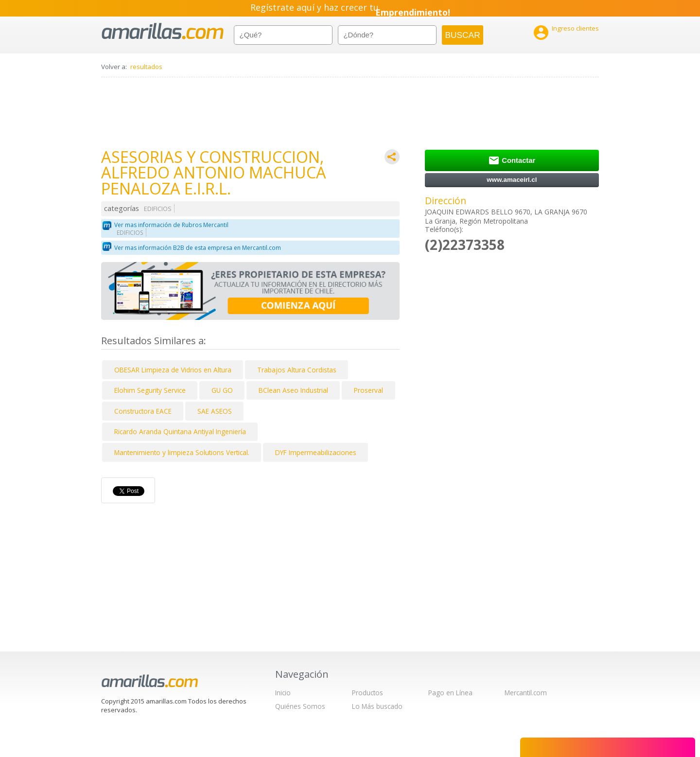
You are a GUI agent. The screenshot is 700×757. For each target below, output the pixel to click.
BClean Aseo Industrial (293, 390)
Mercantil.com (526, 693)
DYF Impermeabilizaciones (316, 452)
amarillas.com (163, 31)
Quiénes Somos (300, 706)
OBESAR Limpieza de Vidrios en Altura (173, 370)
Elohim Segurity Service (150, 390)
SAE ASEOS (215, 411)
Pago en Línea (450, 693)
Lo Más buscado (377, 706)
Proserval (368, 390)
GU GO (222, 390)
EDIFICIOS (158, 209)
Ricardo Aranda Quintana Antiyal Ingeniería (180, 431)
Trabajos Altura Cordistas (297, 370)
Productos (367, 693)
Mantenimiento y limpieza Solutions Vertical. (182, 452)
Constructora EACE (143, 411)
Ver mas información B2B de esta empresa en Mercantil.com (198, 248)
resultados (146, 67)
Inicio (283, 693)
